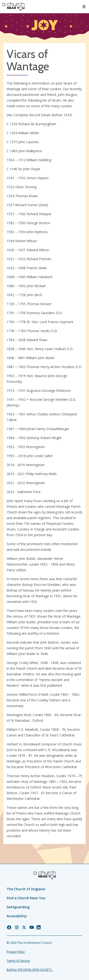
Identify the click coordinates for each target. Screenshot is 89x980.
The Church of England (26, 889)
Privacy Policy (16, 952)
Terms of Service (18, 961)
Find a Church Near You (26, 898)
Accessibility (17, 916)
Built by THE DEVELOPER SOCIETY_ (30, 970)
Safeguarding (18, 907)
